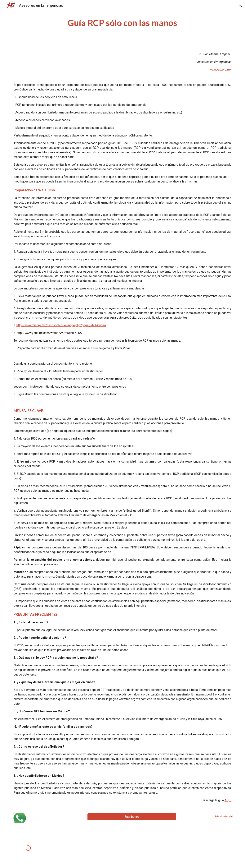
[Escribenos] (132, 817)
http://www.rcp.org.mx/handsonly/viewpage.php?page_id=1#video (61, 325)
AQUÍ (228, 800)
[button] (240, 5)
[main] (122, 23)
